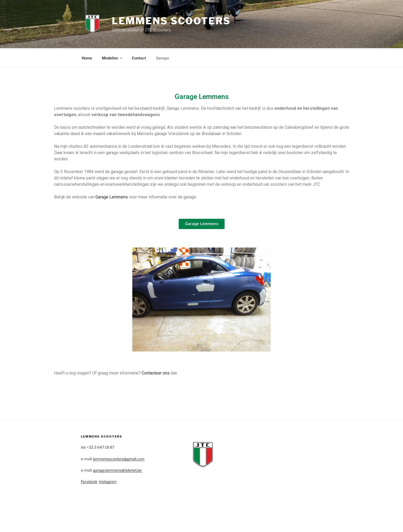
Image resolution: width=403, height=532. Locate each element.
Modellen (113, 58)
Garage (162, 58)
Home (87, 58)
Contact (139, 58)
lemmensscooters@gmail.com (119, 459)
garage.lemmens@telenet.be (118, 470)
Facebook (89, 481)
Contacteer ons (156, 373)
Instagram (108, 481)
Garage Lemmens (112, 197)
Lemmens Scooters (171, 21)
